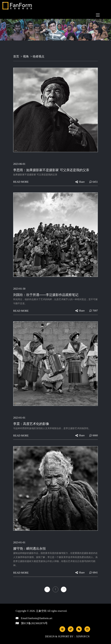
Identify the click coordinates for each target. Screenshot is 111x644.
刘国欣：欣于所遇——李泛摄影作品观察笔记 (46, 295)
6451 (93, 182)
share (80, 182)
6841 (93, 573)
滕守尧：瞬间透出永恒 (30, 549)
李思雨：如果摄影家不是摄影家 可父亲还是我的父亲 (51, 170)
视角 (26, 56)
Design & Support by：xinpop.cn (67, 636)
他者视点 (38, 56)
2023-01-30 (19, 289)
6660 (93, 435)
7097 (93, 311)
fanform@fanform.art (40, 618)
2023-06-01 (19, 164)
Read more (21, 182)
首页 (16, 56)
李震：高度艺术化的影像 (31, 424)
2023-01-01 (19, 418)
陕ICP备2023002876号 (34, 623)
